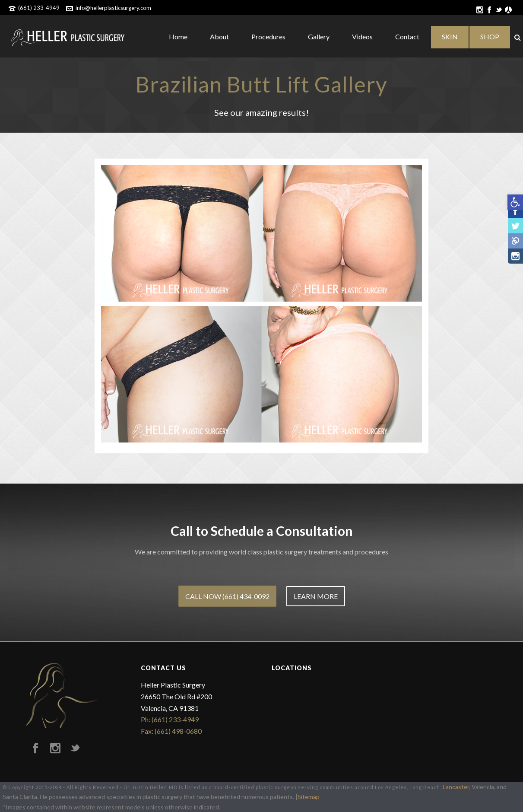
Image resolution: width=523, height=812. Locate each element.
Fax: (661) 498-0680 (171, 731)
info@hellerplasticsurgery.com (113, 8)
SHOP (490, 37)
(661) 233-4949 (39, 8)
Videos (362, 37)
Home (178, 37)
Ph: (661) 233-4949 (170, 719)
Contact (407, 37)
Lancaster (456, 787)
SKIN (450, 37)
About (219, 37)
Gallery (319, 37)
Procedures (268, 37)
